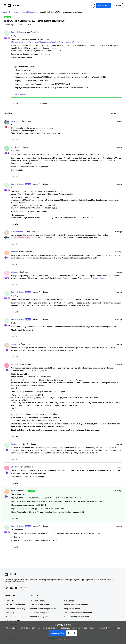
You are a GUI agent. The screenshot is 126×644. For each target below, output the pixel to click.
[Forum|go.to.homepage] (14, 5)
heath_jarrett (16, 444)
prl (12, 491)
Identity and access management (78, 605)
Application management (40, 613)
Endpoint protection (72, 609)
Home (4, 12)
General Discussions (30, 12)
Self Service (69, 601)
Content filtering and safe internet (78, 617)
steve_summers (18, 232)
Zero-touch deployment (40, 605)
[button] (5, 6)
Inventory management (40, 617)
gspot (14, 344)
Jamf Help (10, 601)
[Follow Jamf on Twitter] (7, 588)
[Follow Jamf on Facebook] (26, 588)
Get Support (14, 12)
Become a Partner (13, 620)
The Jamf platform (38, 601)
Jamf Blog (10, 613)
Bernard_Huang (18, 32)
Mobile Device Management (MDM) (45, 609)
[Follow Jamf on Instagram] (21, 588)
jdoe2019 (15, 467)
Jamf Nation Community (15, 609)
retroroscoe (16, 121)
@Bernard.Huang (98, 278)
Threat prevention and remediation (78, 613)
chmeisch (15, 272)
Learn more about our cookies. (108, 628)
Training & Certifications (15, 605)
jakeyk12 (15, 364)
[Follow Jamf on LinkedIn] (11, 588)
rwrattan (15, 252)
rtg (12, 147)
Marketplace (10, 617)
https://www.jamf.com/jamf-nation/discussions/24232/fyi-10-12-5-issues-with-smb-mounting (49, 42)
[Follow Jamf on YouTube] (16, 588)
